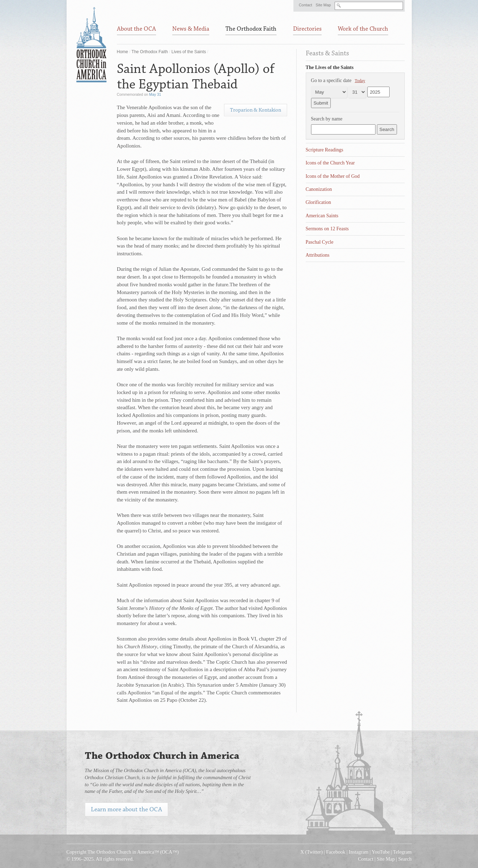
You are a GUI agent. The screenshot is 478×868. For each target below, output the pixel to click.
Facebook (336, 852)
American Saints (322, 216)
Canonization (319, 189)
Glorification (318, 202)
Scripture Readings (325, 150)
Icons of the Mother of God (333, 176)
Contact (305, 5)
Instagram (359, 852)
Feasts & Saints (327, 53)
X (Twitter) (312, 852)
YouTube (381, 852)
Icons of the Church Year (330, 163)
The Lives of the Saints (330, 67)
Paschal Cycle (320, 242)
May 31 (155, 95)
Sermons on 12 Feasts (327, 229)
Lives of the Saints (189, 52)
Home (123, 52)
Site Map (323, 5)
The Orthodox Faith (150, 52)
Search (405, 859)
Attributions (318, 255)
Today (360, 81)
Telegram (402, 852)
